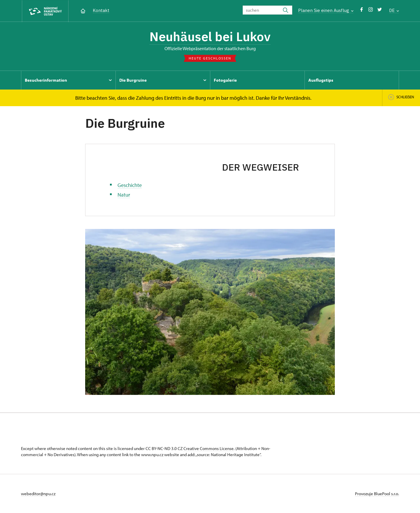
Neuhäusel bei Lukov (210, 36)
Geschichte (130, 185)
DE (394, 10)
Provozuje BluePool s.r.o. (377, 494)
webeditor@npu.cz (38, 494)
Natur (124, 195)
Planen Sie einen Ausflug (326, 10)
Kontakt (101, 10)
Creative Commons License (209, 448)
